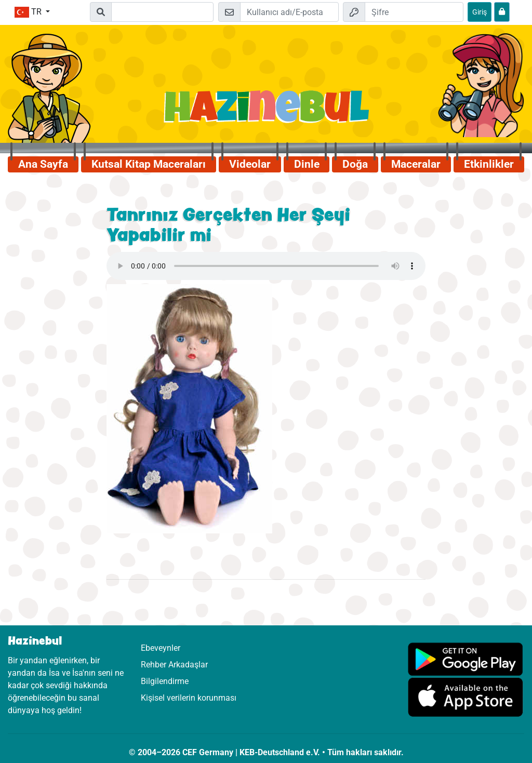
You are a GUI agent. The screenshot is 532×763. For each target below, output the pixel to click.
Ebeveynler (161, 648)
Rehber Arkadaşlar (174, 665)
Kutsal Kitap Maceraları (149, 164)
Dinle (307, 164)
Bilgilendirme (165, 681)
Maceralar (416, 164)
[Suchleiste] (162, 12)
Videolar (250, 164)
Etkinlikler (489, 164)
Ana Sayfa (43, 164)
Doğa (355, 164)
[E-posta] (289, 12)
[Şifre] (414, 12)
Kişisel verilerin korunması (189, 698)
